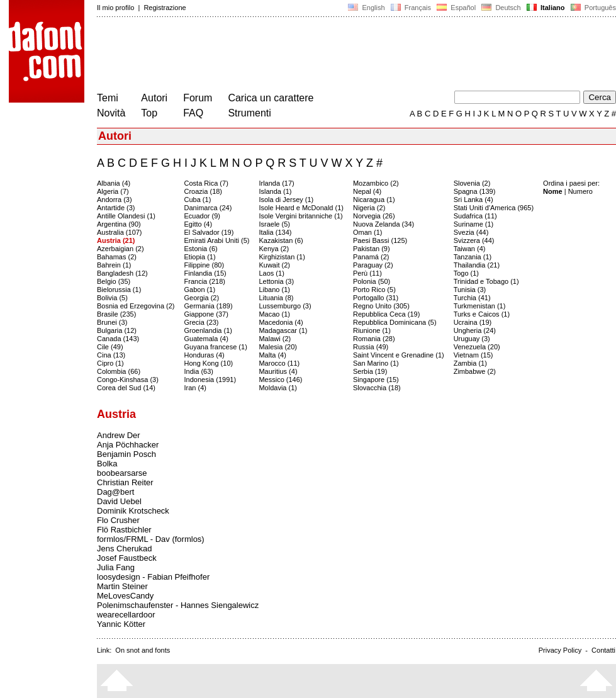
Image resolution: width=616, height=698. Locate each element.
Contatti (603, 650)
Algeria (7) (113, 191)
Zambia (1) (470, 363)
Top (149, 113)
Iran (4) (195, 388)
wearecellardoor (126, 615)
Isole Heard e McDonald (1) (301, 208)
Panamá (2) (371, 257)
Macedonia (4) (281, 322)
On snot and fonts (143, 650)
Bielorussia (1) (119, 290)
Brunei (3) (112, 322)
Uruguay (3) (472, 339)
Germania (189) (209, 306)
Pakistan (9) (372, 249)
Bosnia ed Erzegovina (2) (136, 306)
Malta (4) (272, 355)
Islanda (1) (275, 191)
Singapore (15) (376, 380)
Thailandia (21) (477, 265)
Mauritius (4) (278, 371)
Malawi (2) (275, 339)
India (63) (199, 371)
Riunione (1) (372, 330)
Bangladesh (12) (122, 273)
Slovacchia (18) (377, 388)
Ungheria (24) (475, 330)
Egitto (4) (199, 224)
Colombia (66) (119, 371)
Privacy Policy (560, 650)
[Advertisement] (326, 55)
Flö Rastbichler (124, 530)
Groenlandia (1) (208, 330)
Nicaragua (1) (374, 200)
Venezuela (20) (477, 347)
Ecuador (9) (202, 216)
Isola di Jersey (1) (286, 200)
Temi (108, 98)
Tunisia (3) (470, 290)
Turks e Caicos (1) (482, 314)
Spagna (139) (475, 191)
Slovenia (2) (472, 183)
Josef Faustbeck (127, 558)
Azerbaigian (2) (120, 249)
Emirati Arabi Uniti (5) (217, 240)
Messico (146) (280, 380)
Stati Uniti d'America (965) (494, 208)
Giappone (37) (206, 314)
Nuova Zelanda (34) (384, 224)
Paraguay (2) (373, 265)
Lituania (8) (276, 298)
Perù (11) (367, 273)
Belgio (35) (114, 281)
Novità (111, 113)
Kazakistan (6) (281, 240)
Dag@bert (115, 492)
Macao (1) (274, 314)
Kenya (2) (274, 249)
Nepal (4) (367, 191)
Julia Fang (116, 567)
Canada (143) (118, 339)
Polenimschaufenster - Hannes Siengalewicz (178, 605)
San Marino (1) (376, 363)
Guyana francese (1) (216, 347)
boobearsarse (122, 473)
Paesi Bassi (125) (380, 240)
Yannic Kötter (121, 624)
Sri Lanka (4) (473, 200)
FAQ (193, 113)
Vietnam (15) (473, 355)
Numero (580, 191)
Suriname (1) (474, 224)
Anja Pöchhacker (128, 445)
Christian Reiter (125, 482)
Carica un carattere (271, 98)
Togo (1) (466, 273)
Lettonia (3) (276, 281)
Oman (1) (367, 232)
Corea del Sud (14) (126, 388)
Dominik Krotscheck (133, 511)
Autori (154, 98)
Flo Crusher (118, 520)
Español (456, 8)
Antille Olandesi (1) (126, 216)
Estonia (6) (201, 249)
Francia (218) (205, 281)
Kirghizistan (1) (282, 257)
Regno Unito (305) (381, 306)
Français (411, 8)
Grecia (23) (202, 322)
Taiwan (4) (470, 249)
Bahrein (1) (114, 265)
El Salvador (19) (209, 232)
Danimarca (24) (208, 208)
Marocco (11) (279, 363)
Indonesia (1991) (210, 380)
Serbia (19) (370, 371)
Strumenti (249, 113)
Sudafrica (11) (475, 216)
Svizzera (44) (474, 240)
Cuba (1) (198, 200)
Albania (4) (114, 183)
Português (592, 8)
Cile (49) (110, 347)
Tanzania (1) (473, 257)
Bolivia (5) (112, 298)
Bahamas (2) (117, 257)
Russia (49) (371, 347)
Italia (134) (275, 232)
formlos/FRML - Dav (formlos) (151, 539)
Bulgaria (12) (117, 330)
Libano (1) (274, 290)
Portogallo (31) (376, 298)
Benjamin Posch (126, 454)
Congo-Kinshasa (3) (128, 380)
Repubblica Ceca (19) (386, 314)
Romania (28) (374, 339)
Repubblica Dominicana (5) (395, 322)
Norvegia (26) (374, 216)
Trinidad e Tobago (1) (486, 281)
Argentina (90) (119, 224)
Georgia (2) (202, 298)
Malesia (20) (278, 347)
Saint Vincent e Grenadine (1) (399, 355)
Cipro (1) (110, 363)
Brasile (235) (116, 314)
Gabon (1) (200, 290)
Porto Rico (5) (374, 290)
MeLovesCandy (125, 596)
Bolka (107, 464)
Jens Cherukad (124, 549)
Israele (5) (274, 224)
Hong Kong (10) (209, 363)
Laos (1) (271, 273)
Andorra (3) (115, 200)
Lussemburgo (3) (285, 306)
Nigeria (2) (369, 208)
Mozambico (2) (376, 183)
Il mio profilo (115, 8)
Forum (198, 98)
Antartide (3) (116, 208)
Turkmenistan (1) (480, 306)
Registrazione (165, 8)
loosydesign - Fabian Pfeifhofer (153, 577)
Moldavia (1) (278, 388)
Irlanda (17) (276, 183)
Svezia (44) (471, 232)
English (366, 8)
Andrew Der (119, 435)
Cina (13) (111, 355)
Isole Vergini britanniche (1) (300, 216)
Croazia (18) (204, 191)
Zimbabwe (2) (475, 371)
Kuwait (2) (274, 265)
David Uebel (119, 501)
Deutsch (501, 8)
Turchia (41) (472, 298)
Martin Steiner (122, 586)
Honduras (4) (204, 355)
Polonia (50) (372, 281)
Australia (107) (120, 232)
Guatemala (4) (206, 339)
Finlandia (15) (205, 273)
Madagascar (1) (283, 330)
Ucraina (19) (473, 322)
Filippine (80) (204, 265)
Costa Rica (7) (206, 183)
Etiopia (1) (200, 257)
